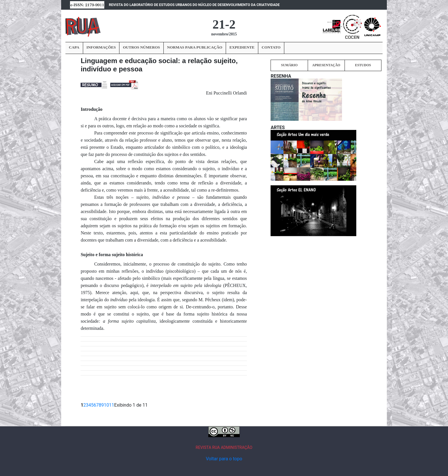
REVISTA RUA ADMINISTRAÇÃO (224, 447)
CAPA (74, 47)
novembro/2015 (224, 34)
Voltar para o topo (224, 459)
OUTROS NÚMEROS (141, 47)
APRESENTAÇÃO (326, 65)
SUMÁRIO (289, 65)
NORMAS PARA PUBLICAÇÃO (195, 47)
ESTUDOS (363, 65)
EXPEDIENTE (242, 47)
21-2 (224, 24)
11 (112, 405)
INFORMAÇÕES (101, 47)
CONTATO (271, 47)
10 (107, 405)
